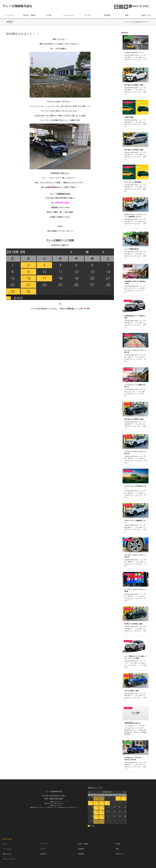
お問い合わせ (116, 6)
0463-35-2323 (56, 797)
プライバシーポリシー (9, 855)
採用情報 (81, 851)
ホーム (126, 21)
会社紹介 (43, 851)
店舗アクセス (146, 15)
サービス (88, 15)
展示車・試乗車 (29, 15)
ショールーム (68, 15)
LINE (125, 6)
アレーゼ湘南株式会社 (17, 6)
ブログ (132, 21)
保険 (127, 15)
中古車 (49, 15)
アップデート (10, 15)
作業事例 (107, 15)
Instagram (120, 6)
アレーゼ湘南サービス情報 (60, 239)
